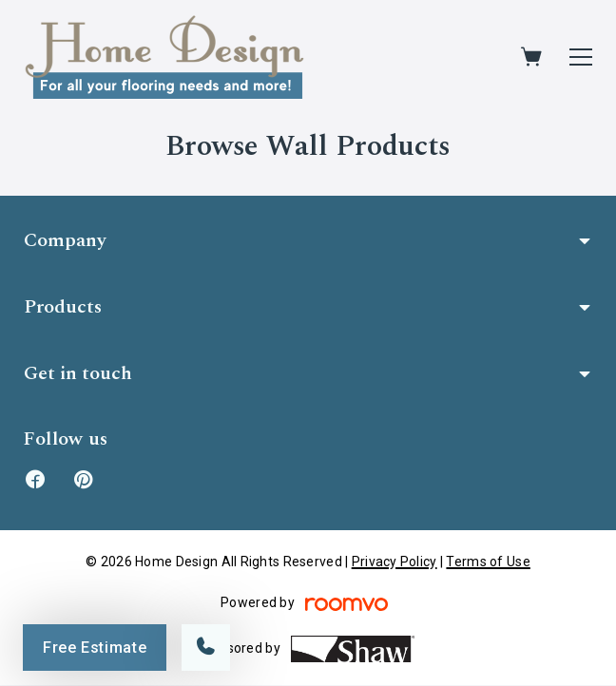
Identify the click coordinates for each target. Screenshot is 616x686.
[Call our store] (206, 648)
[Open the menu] (581, 57)
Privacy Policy (395, 562)
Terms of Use (488, 562)
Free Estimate (95, 648)
